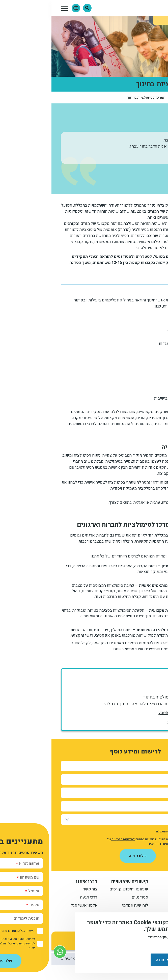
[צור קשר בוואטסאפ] (8, 952)
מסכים (141, 960)
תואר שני (141, 906)
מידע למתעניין (134, 882)
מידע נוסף (147, 946)
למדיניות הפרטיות (71, 839)
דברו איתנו (35, 882)
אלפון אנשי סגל (33, 906)
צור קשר (39, 890)
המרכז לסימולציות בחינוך (95, 98)
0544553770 (131, 722)
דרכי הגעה (37, 898)
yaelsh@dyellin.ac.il (127, 713)
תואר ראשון (139, 890)
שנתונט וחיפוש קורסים (77, 890)
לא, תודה (112, 960)
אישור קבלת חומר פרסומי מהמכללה (128, 831)
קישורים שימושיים (78, 882)
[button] (36, 8)
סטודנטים (88, 898)
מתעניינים (141, 898)
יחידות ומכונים (130, 98)
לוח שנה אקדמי (84, 906)
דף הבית (153, 97)
